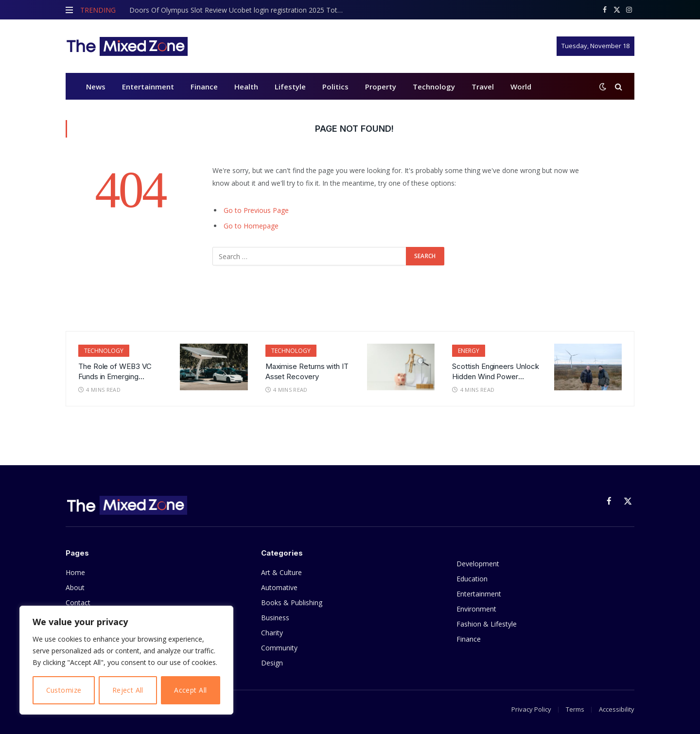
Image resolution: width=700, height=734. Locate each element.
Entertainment (148, 87)
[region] (126, 660)
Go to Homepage (251, 226)
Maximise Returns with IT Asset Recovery (307, 371)
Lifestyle (290, 87)
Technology (434, 87)
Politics (335, 87)
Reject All (128, 690)
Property (381, 87)
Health (246, 87)
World (521, 87)
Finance (204, 87)
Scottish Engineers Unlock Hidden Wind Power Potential (495, 372)
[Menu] (69, 10)
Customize (64, 690)
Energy (469, 351)
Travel (483, 87)
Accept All (190, 690)
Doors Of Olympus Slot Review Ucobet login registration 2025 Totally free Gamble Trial (239, 10)
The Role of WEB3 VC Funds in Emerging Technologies (115, 372)
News (96, 87)
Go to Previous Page (256, 210)
